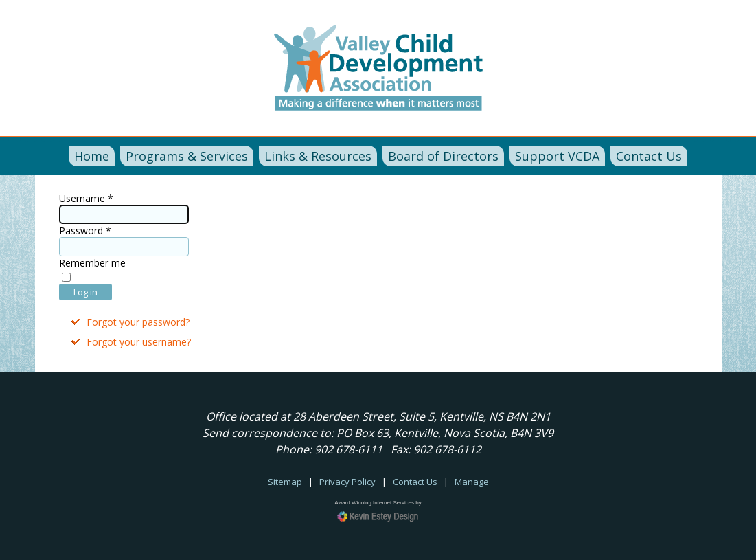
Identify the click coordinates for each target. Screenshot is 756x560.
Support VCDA (557, 156)
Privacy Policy (347, 482)
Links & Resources (318, 156)
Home (92, 156)
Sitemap (285, 482)
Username (86, 198)
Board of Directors (443, 156)
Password (85, 231)
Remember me (92, 263)
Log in (85, 292)
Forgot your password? (138, 322)
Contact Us (649, 156)
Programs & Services (187, 156)
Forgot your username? (139, 342)
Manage (472, 482)
